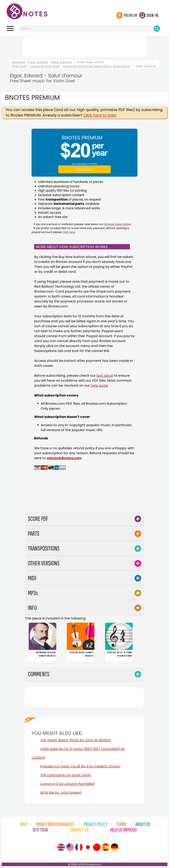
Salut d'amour (62, 62)
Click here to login (100, 115)
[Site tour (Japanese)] (88, 847)
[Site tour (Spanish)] (106, 847)
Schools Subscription (118, 224)
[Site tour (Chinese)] (97, 847)
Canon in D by (67, 784)
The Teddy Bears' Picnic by (76, 740)
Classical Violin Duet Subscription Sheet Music (97, 66)
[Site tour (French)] (79, 847)
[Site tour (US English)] (70, 847)
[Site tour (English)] (61, 847)
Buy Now (84, 169)
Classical (18, 62)
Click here (69, 232)
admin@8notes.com (64, 458)
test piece (105, 376)
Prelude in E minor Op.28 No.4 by (80, 766)
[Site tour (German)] (115, 847)
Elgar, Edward (38, 62)
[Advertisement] (84, 46)
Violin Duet (19, 66)
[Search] (157, 29)
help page (99, 385)
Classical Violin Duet (45, 66)
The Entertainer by (66, 775)
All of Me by (61, 792)
